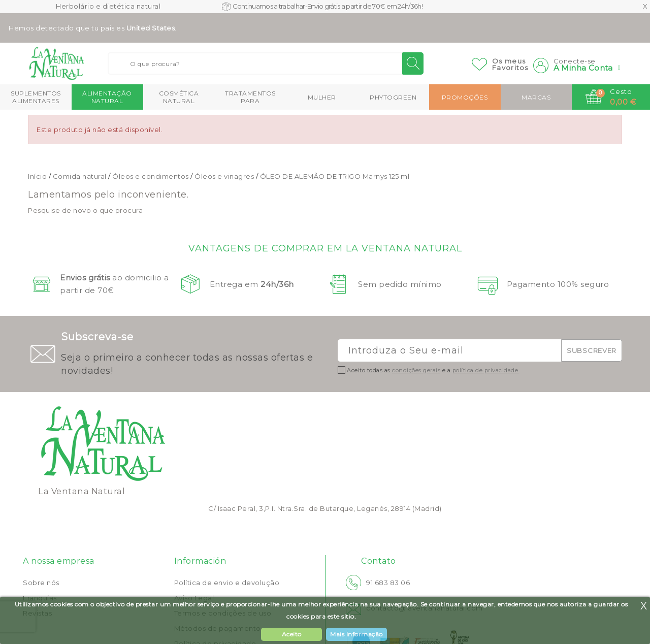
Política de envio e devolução (227, 583)
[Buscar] (266, 63)
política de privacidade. (486, 370)
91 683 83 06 (388, 583)
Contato (379, 561)
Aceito (292, 634)
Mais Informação (356, 634)
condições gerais (416, 370)
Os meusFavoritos (510, 64)
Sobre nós (41, 583)
